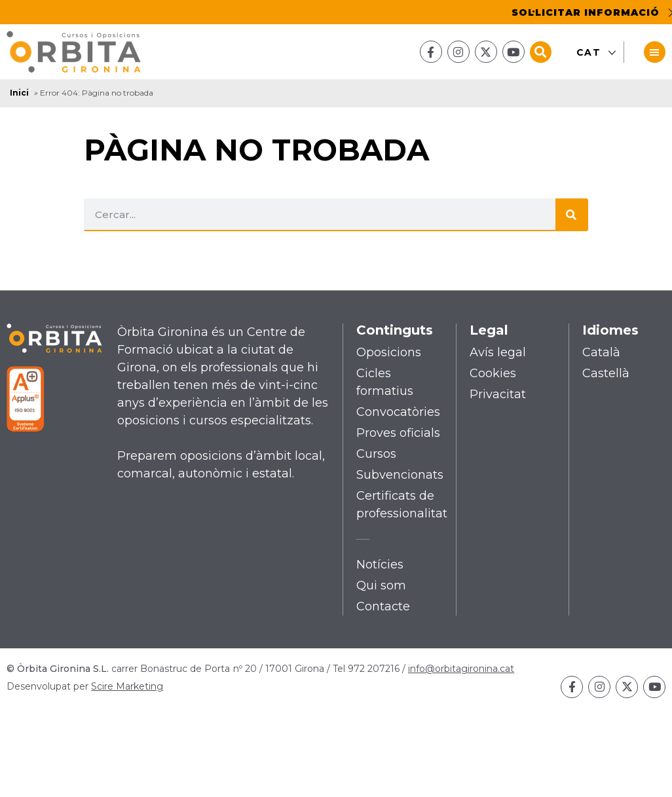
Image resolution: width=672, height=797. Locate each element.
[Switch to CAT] (592, 52)
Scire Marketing (127, 686)
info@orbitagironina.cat (461, 669)
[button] (541, 52)
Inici (19, 93)
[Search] (572, 215)
